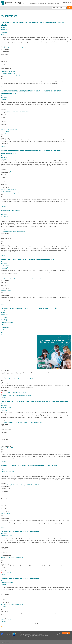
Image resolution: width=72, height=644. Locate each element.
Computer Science (5, 311)
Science (3, 316)
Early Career (23, 8)
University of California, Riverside (9, 130)
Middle (2, 34)
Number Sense (4, 216)
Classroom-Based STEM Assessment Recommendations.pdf (17, 396)
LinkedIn (70, 3)
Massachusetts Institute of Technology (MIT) (12, 557)
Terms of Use (57, 635)
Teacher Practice (5, 328)
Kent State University (6, 131)
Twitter (66, 3)
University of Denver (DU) (7, 448)
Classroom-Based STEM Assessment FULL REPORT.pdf (15, 392)
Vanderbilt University (6, 240)
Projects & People (11, 8)
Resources (33, 8)
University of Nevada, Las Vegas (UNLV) (10, 133)
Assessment (4, 31)
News (2, 8)
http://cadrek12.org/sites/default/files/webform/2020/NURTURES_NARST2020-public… (22, 485)
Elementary (4, 33)
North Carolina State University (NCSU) (10, 75)
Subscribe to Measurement (1, 627)
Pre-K (2, 329)
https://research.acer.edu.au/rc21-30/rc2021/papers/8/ (14, 232)
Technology (4, 317)
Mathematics (4, 27)
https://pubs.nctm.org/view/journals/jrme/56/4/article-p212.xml (17, 48)
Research (3, 326)
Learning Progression (6, 267)
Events (41, 8)
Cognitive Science (5, 265)
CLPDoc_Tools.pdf (7, 573)
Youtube (68, 3)
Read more (3, 87)
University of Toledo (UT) (7, 514)
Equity (2, 324)
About (48, 8)
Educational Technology (7, 323)
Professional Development (7, 471)
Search (69, 8)
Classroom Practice (6, 321)
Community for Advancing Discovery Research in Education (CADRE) (17, 379)
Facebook (64, 3)
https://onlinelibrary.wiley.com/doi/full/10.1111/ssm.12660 (15, 111)
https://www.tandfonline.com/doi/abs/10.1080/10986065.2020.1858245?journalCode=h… (22, 422)
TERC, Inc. (3, 559)
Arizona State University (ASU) (8, 73)
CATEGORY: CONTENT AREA (11, 11)
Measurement (4, 29)
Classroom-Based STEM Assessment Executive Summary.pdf (17, 394)
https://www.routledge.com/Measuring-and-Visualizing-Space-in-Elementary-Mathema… (23, 279)
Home (3, 11)
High (2, 36)
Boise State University (6, 70)
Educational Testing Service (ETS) (9, 72)
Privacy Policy (57, 633)
